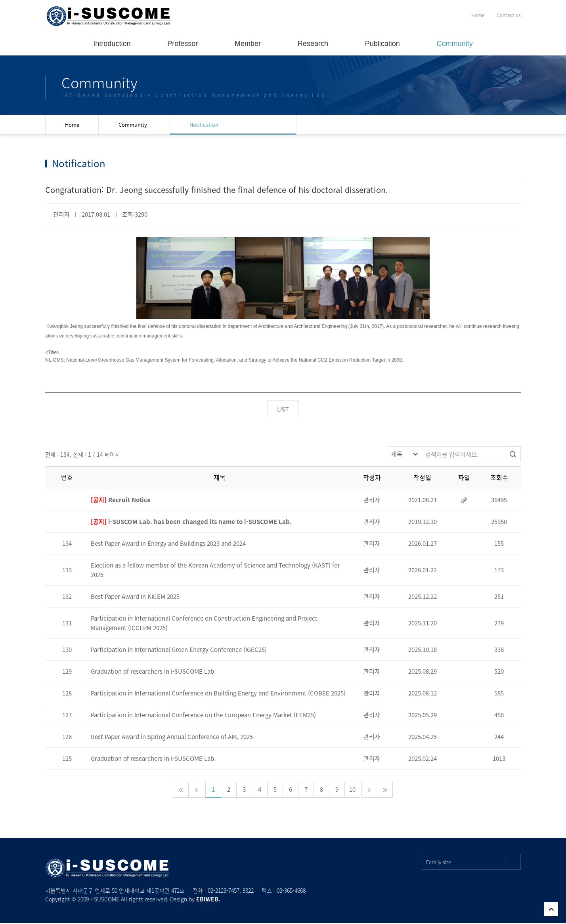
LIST (283, 410)
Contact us (509, 15)
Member (248, 44)
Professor (183, 44)
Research (313, 44)
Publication (382, 44)
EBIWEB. (208, 900)
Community (455, 44)
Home (478, 15)
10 (352, 790)
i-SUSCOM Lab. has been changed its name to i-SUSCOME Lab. (191, 522)
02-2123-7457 (224, 891)
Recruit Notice (121, 501)
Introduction (112, 44)
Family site (473, 863)
